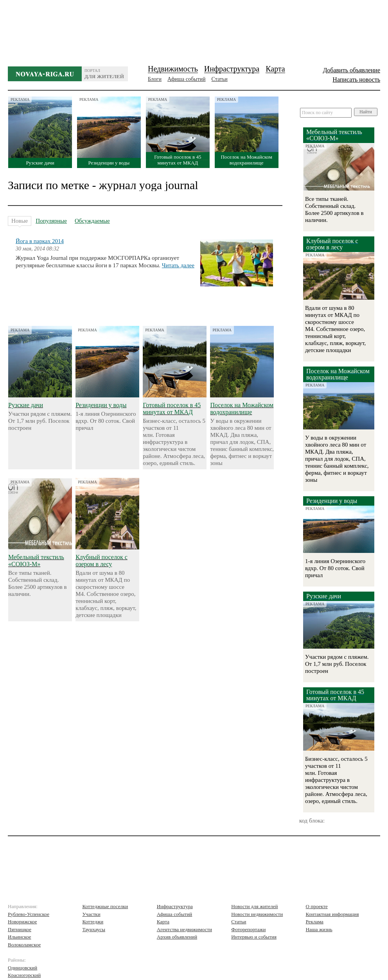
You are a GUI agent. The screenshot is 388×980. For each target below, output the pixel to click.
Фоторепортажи (248, 929)
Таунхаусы (94, 929)
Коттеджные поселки (105, 906)
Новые (20, 222)
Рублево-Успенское (29, 914)
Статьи (220, 79)
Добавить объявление (351, 70)
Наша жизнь (319, 929)
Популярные (51, 221)
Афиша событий (186, 79)
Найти (366, 112)
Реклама (315, 922)
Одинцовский (22, 968)
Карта (275, 69)
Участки (91, 914)
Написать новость (356, 80)
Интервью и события (254, 937)
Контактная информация (332, 914)
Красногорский (24, 975)
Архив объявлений (177, 937)
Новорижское (22, 922)
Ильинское (20, 937)
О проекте (317, 906)
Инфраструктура (232, 69)
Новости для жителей (254, 906)
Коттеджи (93, 922)
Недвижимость (173, 69)
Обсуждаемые (92, 221)
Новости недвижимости (257, 914)
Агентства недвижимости (184, 929)
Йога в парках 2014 (40, 241)
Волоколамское (24, 945)
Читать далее (178, 265)
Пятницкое (20, 929)
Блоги (155, 79)
